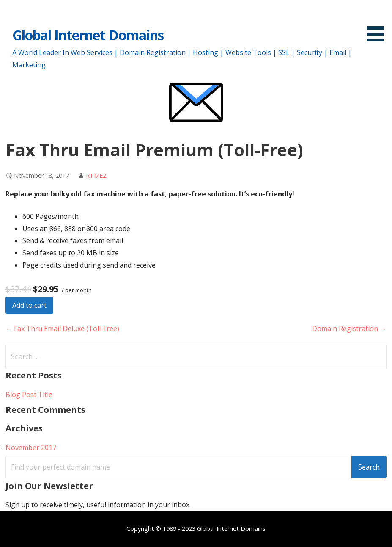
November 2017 (31, 448)
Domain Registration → (349, 329)
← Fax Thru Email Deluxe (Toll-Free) (62, 329)
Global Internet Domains (88, 35)
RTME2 (96, 175)
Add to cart (29, 305)
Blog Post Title (29, 395)
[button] (378, 22)
